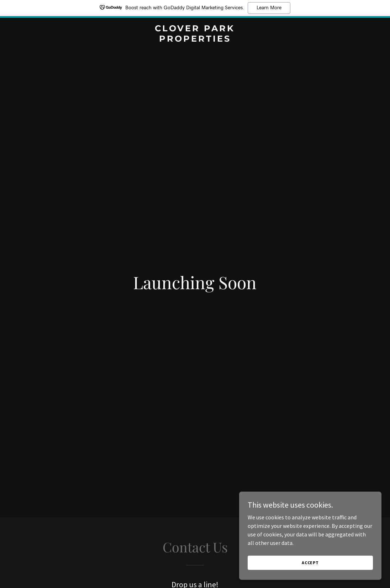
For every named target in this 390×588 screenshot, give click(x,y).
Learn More (269, 8)
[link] (195, 39)
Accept (310, 563)
